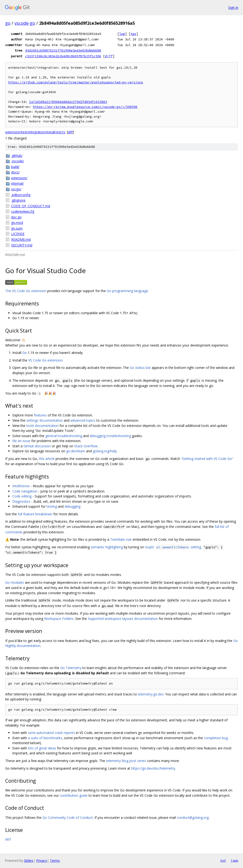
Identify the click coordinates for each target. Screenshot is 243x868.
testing (52, 506)
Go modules (15, 582)
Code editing (22, 496)
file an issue (21, 441)
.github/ (17, 156)
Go (25, 353)
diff (109, 56)
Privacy (42, 861)
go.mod (17, 223)
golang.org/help (105, 451)
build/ (15, 167)
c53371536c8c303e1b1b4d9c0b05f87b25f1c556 (63, 56)
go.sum (17, 228)
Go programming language (127, 291)
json (234, 860)
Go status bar (140, 368)
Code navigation (25, 491)
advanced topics (83, 420)
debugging (72, 506)
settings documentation (45, 420)
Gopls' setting (173, 547)
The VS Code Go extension (26, 291)
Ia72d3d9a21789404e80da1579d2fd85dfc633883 (68, 102)
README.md (21, 239)
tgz (133, 34)
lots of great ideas (42, 748)
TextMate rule (121, 539)
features (40, 415)
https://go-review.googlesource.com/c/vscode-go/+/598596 (85, 107)
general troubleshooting (64, 436)
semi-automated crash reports (51, 733)
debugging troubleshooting (110, 436)
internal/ (17, 183)
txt (223, 860)
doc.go (16, 217)
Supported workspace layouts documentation (123, 619)
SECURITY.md (22, 245)
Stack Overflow (86, 446)
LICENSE (18, 234)
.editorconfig (21, 195)
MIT (8, 839)
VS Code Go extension (45, 360)
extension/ (19, 178)
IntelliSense (21, 486)
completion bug (216, 738)
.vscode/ (18, 161)
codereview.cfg (23, 211)
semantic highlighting (107, 547)
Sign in (233, 7)
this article (47, 459)
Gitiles (29, 861)
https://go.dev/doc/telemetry (153, 768)
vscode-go (25, 23)
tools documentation (42, 426)
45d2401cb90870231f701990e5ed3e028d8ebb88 (63, 50)
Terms (55, 861)
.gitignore (18, 200)
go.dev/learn (76, 451)
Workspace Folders (59, 619)
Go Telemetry (71, 668)
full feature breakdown (35, 514)
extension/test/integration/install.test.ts (35, 132)
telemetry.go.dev (151, 694)
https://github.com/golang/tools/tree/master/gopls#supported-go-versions (76, 82)
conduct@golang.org (193, 817)
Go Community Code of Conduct (68, 817)
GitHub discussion (37, 446)
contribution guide (74, 795)
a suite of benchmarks (45, 738)
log (122, 34)
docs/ (15, 172)
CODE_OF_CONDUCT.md (31, 206)
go (8, 23)
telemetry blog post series (126, 761)
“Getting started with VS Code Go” (207, 459)
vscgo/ (16, 189)
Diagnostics (21, 501)
